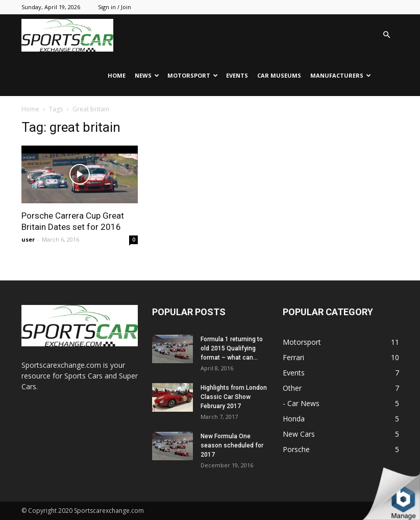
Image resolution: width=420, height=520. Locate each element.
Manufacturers (341, 75)
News (147, 75)
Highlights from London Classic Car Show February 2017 (234, 397)
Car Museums (279, 75)
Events (237, 75)
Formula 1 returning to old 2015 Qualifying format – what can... (232, 348)
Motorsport (193, 75)
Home (117, 75)
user (28, 239)
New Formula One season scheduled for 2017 (232, 445)
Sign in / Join (115, 7)
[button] (387, 35)
